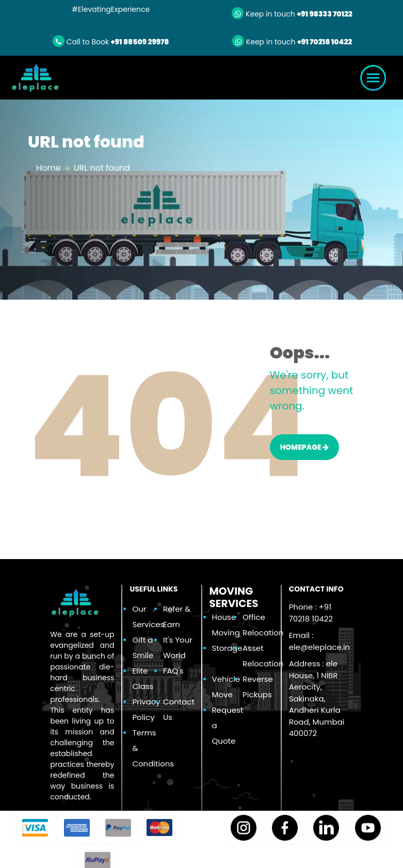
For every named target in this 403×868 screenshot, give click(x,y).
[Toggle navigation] (373, 78)
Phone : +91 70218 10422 (311, 613)
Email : (320, 641)
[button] (35, 828)
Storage (227, 648)
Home (49, 168)
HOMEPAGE (305, 447)
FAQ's (173, 671)
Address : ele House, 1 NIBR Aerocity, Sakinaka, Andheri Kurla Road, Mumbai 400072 (317, 698)
